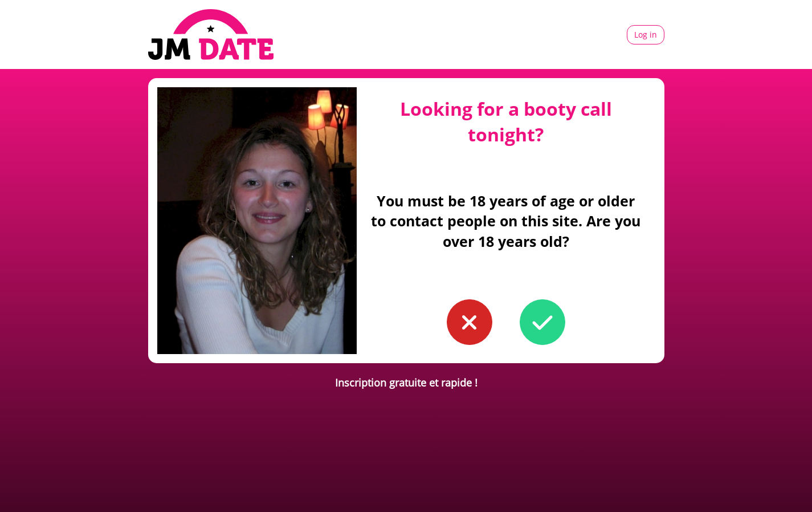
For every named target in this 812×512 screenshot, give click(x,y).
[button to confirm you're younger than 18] (470, 322)
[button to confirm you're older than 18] (542, 322)
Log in (646, 34)
